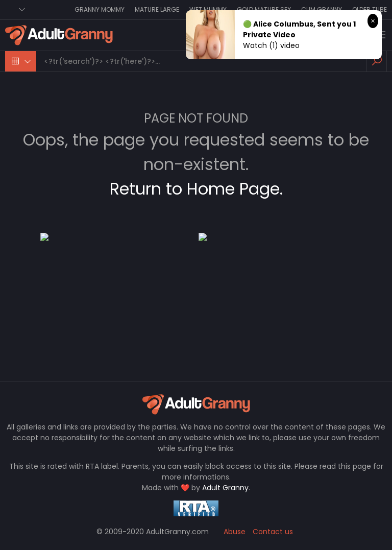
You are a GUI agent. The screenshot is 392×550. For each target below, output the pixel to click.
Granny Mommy (100, 9)
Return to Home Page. (196, 189)
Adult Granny (225, 488)
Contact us (273, 532)
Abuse (235, 532)
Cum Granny (322, 9)
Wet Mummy (208, 9)
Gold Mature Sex (264, 9)
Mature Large (157, 9)
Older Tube (370, 9)
